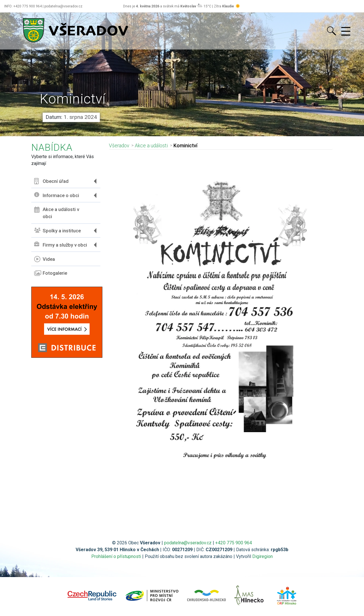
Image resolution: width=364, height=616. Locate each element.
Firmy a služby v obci (61, 245)
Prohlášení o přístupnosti (116, 556)
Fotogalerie (51, 273)
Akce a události (151, 146)
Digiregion (262, 556)
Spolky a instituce (57, 231)
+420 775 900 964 (234, 543)
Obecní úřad (51, 181)
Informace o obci (57, 195)
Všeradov (119, 146)
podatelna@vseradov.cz (188, 543)
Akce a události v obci (57, 213)
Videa (45, 259)
